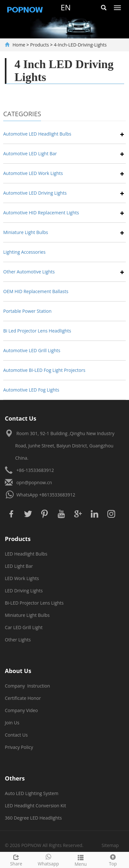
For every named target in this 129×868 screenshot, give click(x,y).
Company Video (21, 710)
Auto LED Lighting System (32, 793)
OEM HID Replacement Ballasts (36, 291)
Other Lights (18, 640)
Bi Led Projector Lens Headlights (37, 331)
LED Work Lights (22, 578)
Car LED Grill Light (24, 627)
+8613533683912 (57, 495)
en (66, 7)
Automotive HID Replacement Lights (41, 213)
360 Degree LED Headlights (33, 818)
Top (113, 859)
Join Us (12, 723)
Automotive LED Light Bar (30, 153)
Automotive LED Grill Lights (32, 350)
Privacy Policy (19, 747)
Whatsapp (48, 859)
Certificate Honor (23, 698)
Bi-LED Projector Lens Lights (34, 603)
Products (40, 45)
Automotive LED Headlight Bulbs (37, 134)
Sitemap (110, 845)
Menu (81, 860)
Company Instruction (27, 686)
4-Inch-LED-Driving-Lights (80, 45)
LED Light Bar (19, 566)
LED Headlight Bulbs (26, 554)
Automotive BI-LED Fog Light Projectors (44, 370)
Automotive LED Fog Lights (31, 390)
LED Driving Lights (24, 591)
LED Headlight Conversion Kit (35, 806)
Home (19, 45)
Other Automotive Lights (29, 272)
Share (16, 859)
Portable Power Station (27, 311)
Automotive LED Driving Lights (35, 193)
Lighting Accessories (24, 252)
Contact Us (16, 735)
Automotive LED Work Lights (33, 173)
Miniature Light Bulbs (26, 232)
